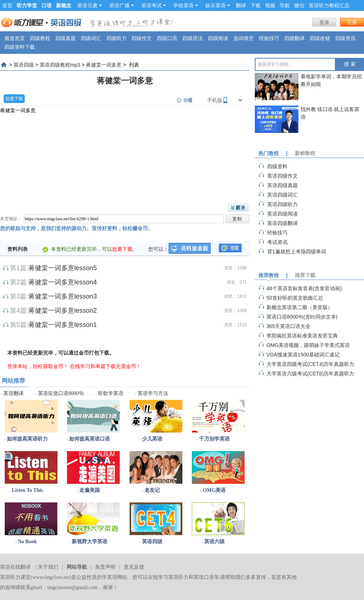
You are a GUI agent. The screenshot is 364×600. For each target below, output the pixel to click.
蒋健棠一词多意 (104, 65)
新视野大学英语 (90, 542)
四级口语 (167, 38)
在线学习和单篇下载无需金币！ (106, 366)
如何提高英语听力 (27, 439)
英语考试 (154, 5)
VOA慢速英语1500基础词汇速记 (303, 355)
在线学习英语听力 (168, 577)
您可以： (158, 249)
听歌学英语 (111, 393)
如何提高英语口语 (90, 439)
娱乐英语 (218, 5)
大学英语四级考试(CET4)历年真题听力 (310, 364)
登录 (324, 22)
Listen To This (27, 490)
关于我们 (48, 567)
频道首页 (15, 38)
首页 (7, 5)
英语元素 (90, 5)
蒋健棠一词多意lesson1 (63, 325)
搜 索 (350, 64)
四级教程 (40, 38)
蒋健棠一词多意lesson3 (63, 296)
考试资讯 (277, 242)
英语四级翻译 (282, 223)
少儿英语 (152, 439)
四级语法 (193, 38)
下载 (256, 5)
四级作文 (142, 38)
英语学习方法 (153, 393)
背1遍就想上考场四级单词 (297, 252)
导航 (285, 5)
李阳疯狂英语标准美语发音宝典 (302, 336)
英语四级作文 (282, 176)
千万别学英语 (214, 439)
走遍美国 (90, 490)
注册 (352, 22)
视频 (270, 5)
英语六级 (214, 542)
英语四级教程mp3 (60, 65)
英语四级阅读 (282, 214)
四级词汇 (91, 38)
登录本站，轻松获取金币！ (38, 366)
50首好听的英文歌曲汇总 (295, 298)
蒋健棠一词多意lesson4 (63, 282)
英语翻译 (13, 393)
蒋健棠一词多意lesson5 (63, 268)
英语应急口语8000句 (61, 393)
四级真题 (66, 38)
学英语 (110, 577)
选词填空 (244, 38)
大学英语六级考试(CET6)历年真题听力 (310, 374)
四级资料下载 (20, 47)
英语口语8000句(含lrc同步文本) (302, 317)
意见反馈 (134, 567)
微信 (299, 5)
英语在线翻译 (15, 567)
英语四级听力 (282, 204)
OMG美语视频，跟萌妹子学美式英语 (308, 345)
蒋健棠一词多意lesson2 (63, 311)
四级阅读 (218, 38)
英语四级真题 (282, 185)
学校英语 (186, 5)
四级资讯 (345, 38)
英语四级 (24, 65)
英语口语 (204, 577)
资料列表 (17, 249)
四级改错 (320, 38)
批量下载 (14, 99)
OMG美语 (214, 490)
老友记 (152, 490)
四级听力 (116, 38)
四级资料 (277, 166)
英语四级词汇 (282, 195)
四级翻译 (294, 38)
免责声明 (105, 567)
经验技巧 (269, 38)
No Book (27, 542)
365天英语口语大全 (288, 326)
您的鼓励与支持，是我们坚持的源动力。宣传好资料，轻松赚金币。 (76, 228)
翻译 (241, 5)
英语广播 (122, 5)
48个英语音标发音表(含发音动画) (304, 288)
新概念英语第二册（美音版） (300, 307)
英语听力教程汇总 (329, 5)
